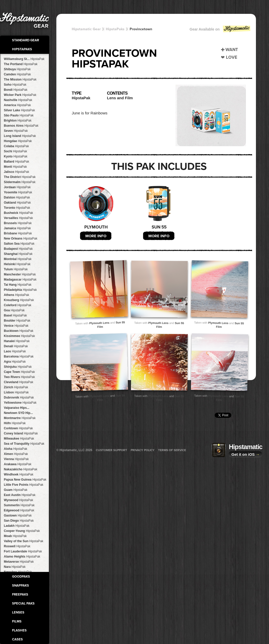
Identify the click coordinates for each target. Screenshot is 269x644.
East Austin (20, 495)
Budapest (18, 249)
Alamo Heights (22, 557)
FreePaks (20, 595)
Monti (15, 167)
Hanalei (17, 341)
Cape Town (19, 372)
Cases (17, 639)
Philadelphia (20, 290)
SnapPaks (20, 586)
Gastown (18, 516)
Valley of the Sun (24, 541)
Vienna (16, 459)
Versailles (18, 218)
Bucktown (19, 331)
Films (17, 621)
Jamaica (17, 228)
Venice (16, 326)
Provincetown (141, 29)
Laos (15, 351)
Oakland (17, 203)
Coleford (18, 305)
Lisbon (16, 392)
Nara (15, 567)
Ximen (16, 454)
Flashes (19, 630)
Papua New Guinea (25, 480)
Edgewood (19, 510)
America (17, 105)
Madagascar (20, 280)
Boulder (17, 321)
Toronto (17, 208)
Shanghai (18, 254)
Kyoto (16, 156)
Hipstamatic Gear (86, 29)
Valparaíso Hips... (17, 408)
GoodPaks (21, 577)
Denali (16, 346)
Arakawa (18, 464)
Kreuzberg (19, 300)
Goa (14, 310)
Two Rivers (19, 377)
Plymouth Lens (99, 323)
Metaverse (19, 562)
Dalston (17, 197)
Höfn (15, 423)
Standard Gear (25, 40)
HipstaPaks (22, 49)
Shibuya (17, 69)
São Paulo (19, 115)
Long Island (20, 136)
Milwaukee (19, 439)
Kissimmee (19, 336)
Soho (15, 85)
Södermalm (20, 182)
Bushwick (18, 213)
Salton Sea (19, 244)
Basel (15, 315)
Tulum (16, 269)
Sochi (15, 151)
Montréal (18, 259)
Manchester (20, 274)
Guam (16, 490)
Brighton (18, 121)
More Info (96, 236)
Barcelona (19, 356)
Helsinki (17, 264)
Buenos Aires (21, 126)
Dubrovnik (19, 398)
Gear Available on (220, 30)
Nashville (18, 100)
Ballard (17, 162)
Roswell (17, 546)
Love (232, 57)
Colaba (16, 146)
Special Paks (23, 603)
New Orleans (21, 239)
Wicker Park (20, 95)
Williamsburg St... (24, 59)
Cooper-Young (22, 531)
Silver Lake (19, 110)
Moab (15, 536)
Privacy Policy (143, 450)
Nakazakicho (21, 469)
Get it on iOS (245, 454)
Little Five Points (24, 485)
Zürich (16, 387)
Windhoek (19, 474)
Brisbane (18, 233)
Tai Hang (18, 285)
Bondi (16, 90)
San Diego (19, 521)
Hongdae (18, 141)
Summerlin (19, 505)
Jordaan (17, 187)
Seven (16, 131)
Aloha (15, 449)
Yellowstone (20, 403)
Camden (17, 74)
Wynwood (18, 500)
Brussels (18, 223)
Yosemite (18, 192)
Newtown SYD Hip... (18, 413)
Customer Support (111, 450)
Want (232, 50)
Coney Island (21, 433)
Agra (15, 362)
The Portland (21, 64)
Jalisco (17, 172)
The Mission (20, 80)
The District (20, 177)
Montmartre (20, 418)
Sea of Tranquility (24, 444)
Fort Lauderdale (23, 551)
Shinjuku (18, 367)
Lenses (18, 612)
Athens (17, 295)
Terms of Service (172, 450)
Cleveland (19, 382)
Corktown (18, 428)
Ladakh (17, 526)
